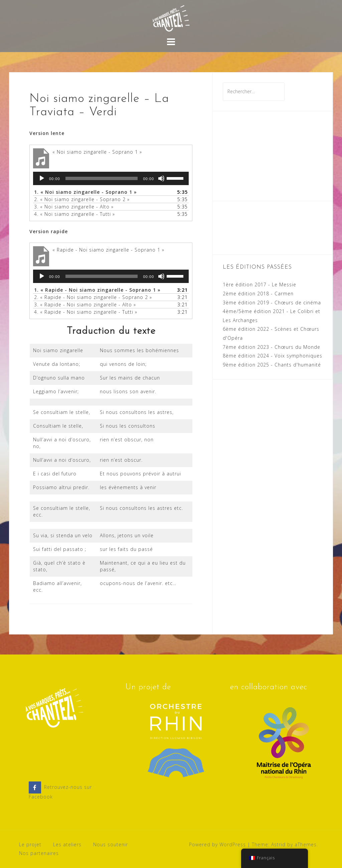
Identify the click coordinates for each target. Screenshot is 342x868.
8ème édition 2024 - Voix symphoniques (273, 356)
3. (74, 207)
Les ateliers (67, 844)
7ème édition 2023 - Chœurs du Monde (272, 347)
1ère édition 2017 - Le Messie (260, 284)
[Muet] (161, 178)
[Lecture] (42, 178)
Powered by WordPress (217, 844)
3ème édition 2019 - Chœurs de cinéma (272, 303)
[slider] (102, 178)
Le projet (30, 844)
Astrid (278, 844)
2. (82, 199)
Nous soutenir (111, 844)
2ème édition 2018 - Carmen (258, 294)
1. (85, 192)
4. (74, 214)
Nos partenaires (39, 853)
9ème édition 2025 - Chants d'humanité (272, 365)
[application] (111, 178)
